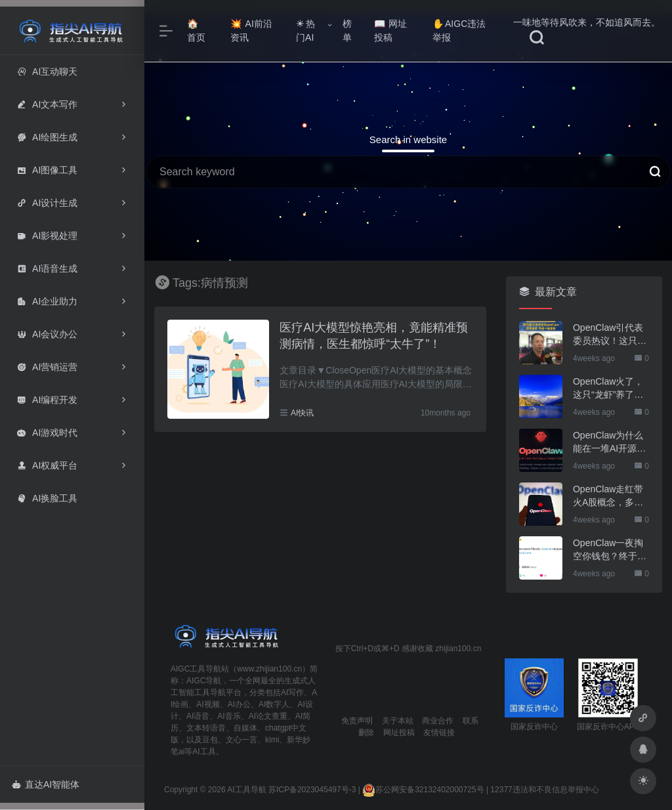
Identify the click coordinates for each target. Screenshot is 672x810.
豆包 (210, 740)
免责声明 (357, 721)
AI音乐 (229, 716)
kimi (272, 740)
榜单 (347, 31)
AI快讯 (302, 413)
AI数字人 (274, 704)
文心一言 (241, 740)
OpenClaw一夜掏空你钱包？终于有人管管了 (610, 550)
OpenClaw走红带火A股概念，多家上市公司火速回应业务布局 (610, 496)
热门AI (305, 31)
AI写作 (292, 693)
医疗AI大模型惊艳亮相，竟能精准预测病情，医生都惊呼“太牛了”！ (374, 336)
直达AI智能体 (46, 784)
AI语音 (198, 716)
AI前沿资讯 (251, 31)
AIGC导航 (204, 681)
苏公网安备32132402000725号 (423, 790)
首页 (196, 31)
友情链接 (439, 733)
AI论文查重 (268, 716)
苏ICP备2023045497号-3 (312, 790)
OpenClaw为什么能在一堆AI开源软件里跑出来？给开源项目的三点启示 (610, 442)
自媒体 (245, 728)
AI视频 (208, 704)
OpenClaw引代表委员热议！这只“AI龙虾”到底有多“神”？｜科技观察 (611, 335)
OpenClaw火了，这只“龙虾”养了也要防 (608, 389)
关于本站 (398, 721)
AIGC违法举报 (459, 31)
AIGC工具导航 (196, 669)
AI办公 (239, 704)
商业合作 (438, 721)
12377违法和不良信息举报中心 (544, 790)
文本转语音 (206, 728)
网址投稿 (391, 31)
